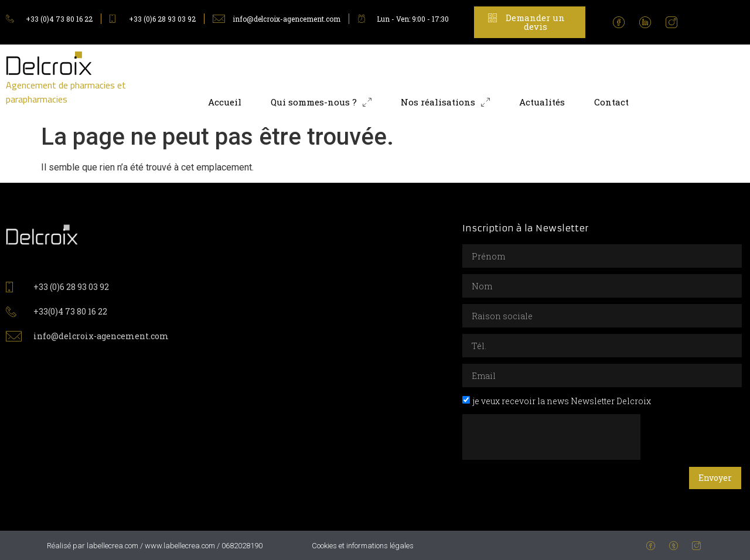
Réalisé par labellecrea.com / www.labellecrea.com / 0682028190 (155, 546)
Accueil (225, 102)
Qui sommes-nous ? (321, 102)
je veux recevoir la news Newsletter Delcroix (562, 401)
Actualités (542, 102)
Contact (611, 102)
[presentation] (551, 437)
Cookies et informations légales (363, 546)
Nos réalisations (445, 102)
